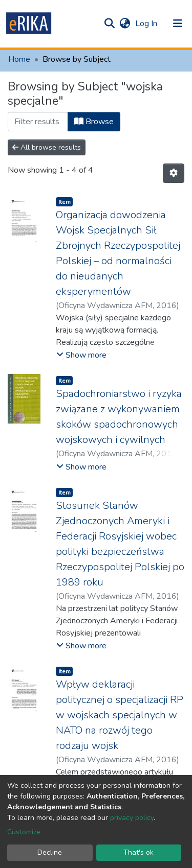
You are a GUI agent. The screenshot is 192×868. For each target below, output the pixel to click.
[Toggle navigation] (178, 24)
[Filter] (38, 122)
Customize (24, 832)
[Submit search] (109, 24)
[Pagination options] (174, 173)
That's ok (138, 852)
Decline (50, 852)
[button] (125, 24)
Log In (147, 24)
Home (19, 59)
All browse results (47, 147)
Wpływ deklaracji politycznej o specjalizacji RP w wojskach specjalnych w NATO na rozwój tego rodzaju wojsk (120, 715)
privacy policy (132, 818)
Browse (94, 122)
